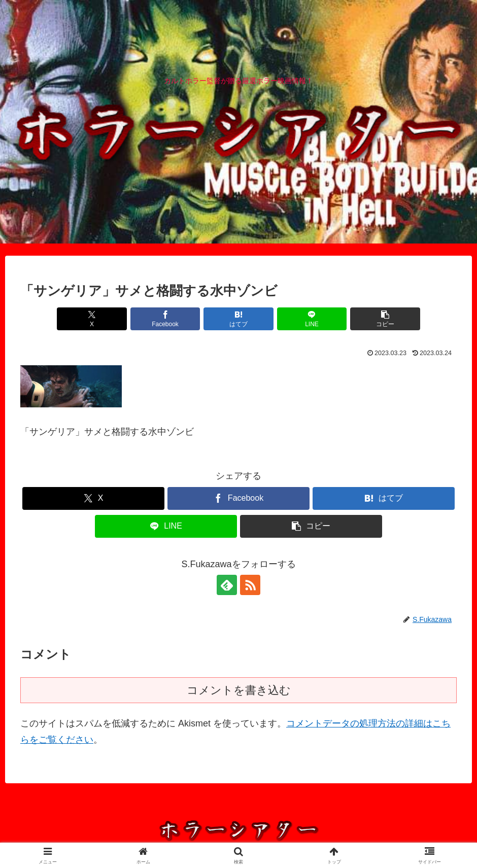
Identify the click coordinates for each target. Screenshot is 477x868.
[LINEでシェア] (312, 319)
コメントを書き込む (239, 690)
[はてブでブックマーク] (238, 319)
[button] (385, 319)
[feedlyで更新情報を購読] (227, 585)
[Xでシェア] (92, 319)
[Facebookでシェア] (165, 319)
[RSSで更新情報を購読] (250, 585)
